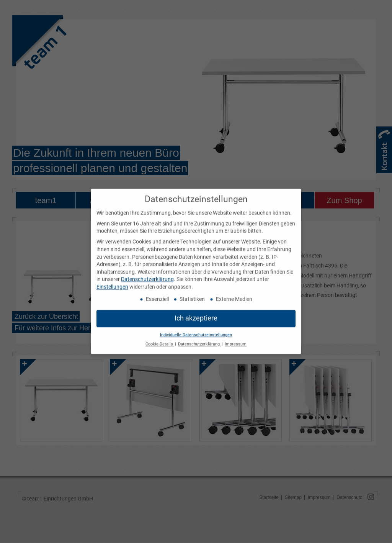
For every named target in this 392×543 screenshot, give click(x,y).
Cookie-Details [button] (160, 340)
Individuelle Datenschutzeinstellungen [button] (196, 331)
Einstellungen (112, 283)
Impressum (236, 340)
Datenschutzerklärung (147, 276)
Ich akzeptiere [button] (196, 314)
